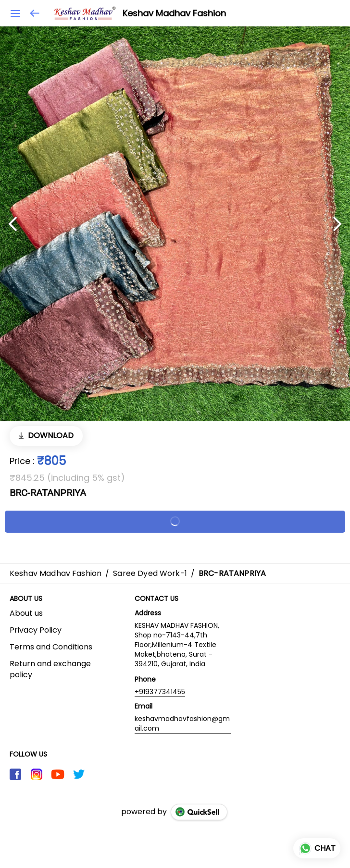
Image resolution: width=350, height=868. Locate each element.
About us (26, 613)
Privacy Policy (36, 630)
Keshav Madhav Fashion (174, 13)
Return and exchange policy (50, 669)
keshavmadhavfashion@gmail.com (182, 723)
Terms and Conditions (51, 647)
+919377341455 (160, 692)
